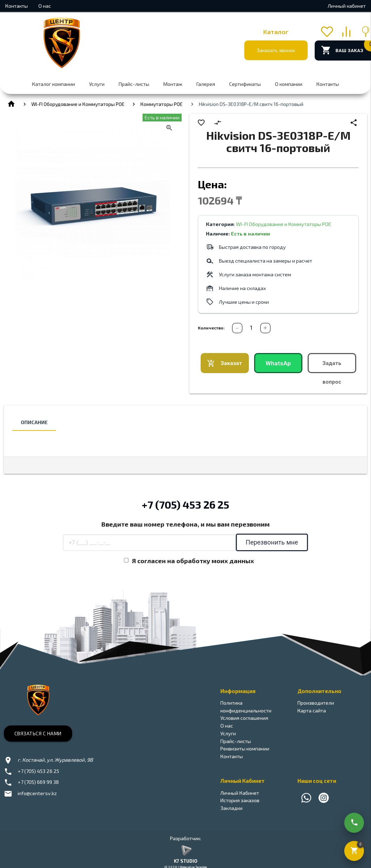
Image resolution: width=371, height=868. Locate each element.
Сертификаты (245, 84)
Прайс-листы (134, 84)
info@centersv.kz (37, 793)
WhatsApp (278, 366)
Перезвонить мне (272, 542)
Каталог (276, 32)
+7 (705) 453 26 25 (185, 504)
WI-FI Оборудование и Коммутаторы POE (78, 104)
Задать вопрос (332, 367)
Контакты (17, 6)
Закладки (231, 808)
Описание (34, 422)
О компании (289, 84)
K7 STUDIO (186, 861)
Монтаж (173, 84)
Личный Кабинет (240, 793)
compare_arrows (218, 123)
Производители (316, 703)
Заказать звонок (276, 50)
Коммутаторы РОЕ (162, 104)
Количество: (211, 328)
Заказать (225, 364)
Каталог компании (54, 84)
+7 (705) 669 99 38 (38, 782)
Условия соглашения (244, 718)
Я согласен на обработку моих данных (193, 561)
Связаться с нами (38, 733)
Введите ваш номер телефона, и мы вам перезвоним (185, 524)
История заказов (240, 800)
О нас (45, 6)
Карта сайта (312, 710)
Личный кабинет (347, 6)
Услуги (97, 84)
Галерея (206, 84)
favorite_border (201, 123)
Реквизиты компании (245, 749)
